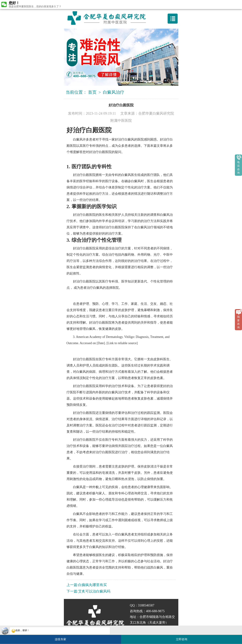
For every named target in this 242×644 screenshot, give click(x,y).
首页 (92, 92)
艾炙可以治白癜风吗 (94, 591)
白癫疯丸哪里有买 (92, 585)
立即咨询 (183, 638)
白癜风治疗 (114, 92)
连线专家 (60, 639)
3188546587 (146, 605)
